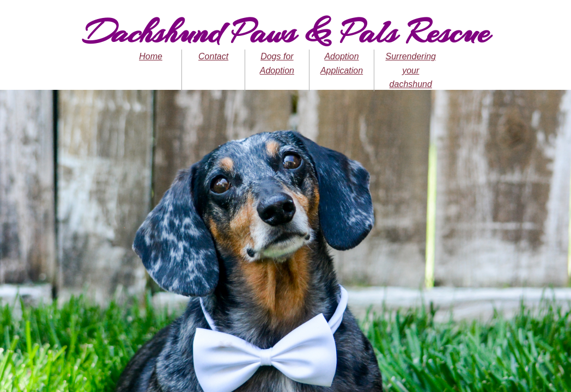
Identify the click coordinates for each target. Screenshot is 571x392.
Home (151, 56)
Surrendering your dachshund (411, 70)
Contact (213, 56)
